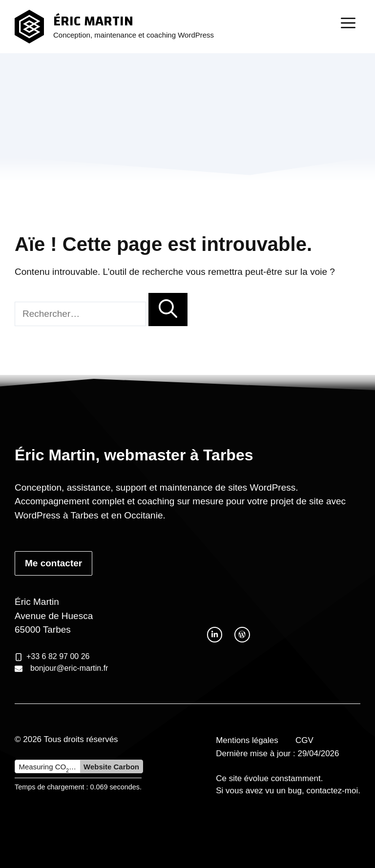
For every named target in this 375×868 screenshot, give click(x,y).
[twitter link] (215, 634)
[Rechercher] (168, 310)
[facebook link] (242, 634)
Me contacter (53, 563)
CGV (304, 740)
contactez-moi (332, 791)
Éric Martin (93, 21)
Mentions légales (247, 740)
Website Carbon (111, 767)
